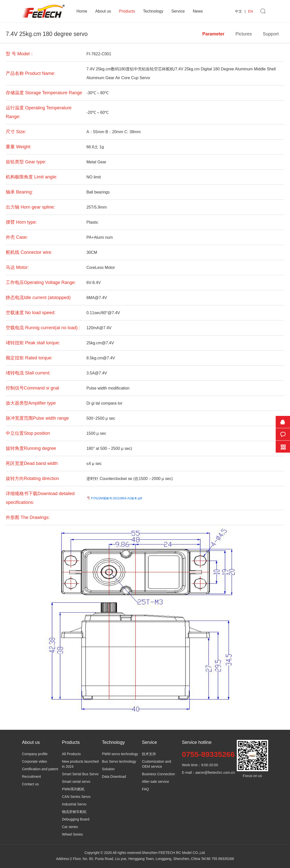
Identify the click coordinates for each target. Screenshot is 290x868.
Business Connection (158, 774)
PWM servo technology (120, 754)
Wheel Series (72, 834)
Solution (108, 769)
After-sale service (155, 782)
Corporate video (35, 761)
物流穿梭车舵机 (74, 812)
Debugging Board (76, 819)
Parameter (213, 34)
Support (271, 34)
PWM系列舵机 (73, 789)
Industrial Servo (74, 804)
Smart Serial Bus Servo (80, 774)
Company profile (35, 754)
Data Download (114, 777)
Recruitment (32, 777)
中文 (239, 11)
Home (82, 11)
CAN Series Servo (76, 797)
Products (127, 11)
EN (250, 11)
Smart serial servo (76, 782)
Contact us (31, 784)
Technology (153, 11)
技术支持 (149, 754)
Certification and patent (40, 769)
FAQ (145, 789)
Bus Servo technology (119, 761)
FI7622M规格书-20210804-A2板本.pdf (116, 498)
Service (178, 11)
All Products (71, 754)
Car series (70, 827)
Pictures (244, 34)
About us (103, 11)
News (198, 11)
